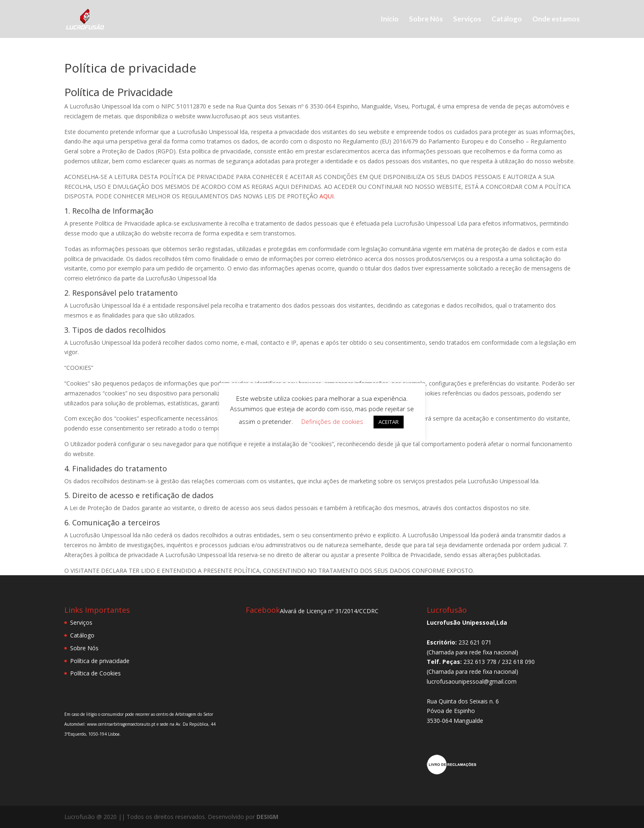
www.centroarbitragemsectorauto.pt (122, 724)
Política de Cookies (95, 673)
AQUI (327, 196)
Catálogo (507, 20)
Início (390, 20)
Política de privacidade (100, 661)
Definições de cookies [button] (332, 421)
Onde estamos (556, 20)
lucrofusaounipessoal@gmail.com (472, 681)
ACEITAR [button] (389, 422)
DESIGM (267, 817)
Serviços (467, 20)
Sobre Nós (426, 20)
